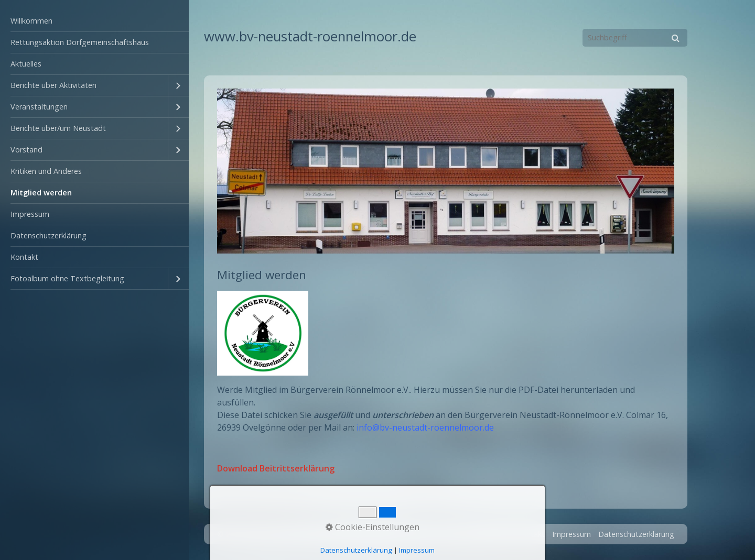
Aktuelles (26, 64)
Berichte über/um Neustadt (58, 128)
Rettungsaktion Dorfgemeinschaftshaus (80, 42)
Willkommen (31, 21)
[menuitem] (94, 21)
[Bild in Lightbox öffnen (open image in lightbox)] (445, 171)
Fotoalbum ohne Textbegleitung (67, 278)
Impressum (30, 214)
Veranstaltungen (39, 107)
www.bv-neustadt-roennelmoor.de (310, 36)
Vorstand (26, 150)
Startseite (493, 534)
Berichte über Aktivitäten (53, 85)
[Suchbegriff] (635, 38)
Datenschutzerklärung (48, 235)
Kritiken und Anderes (46, 171)
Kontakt (24, 257)
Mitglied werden (41, 193)
